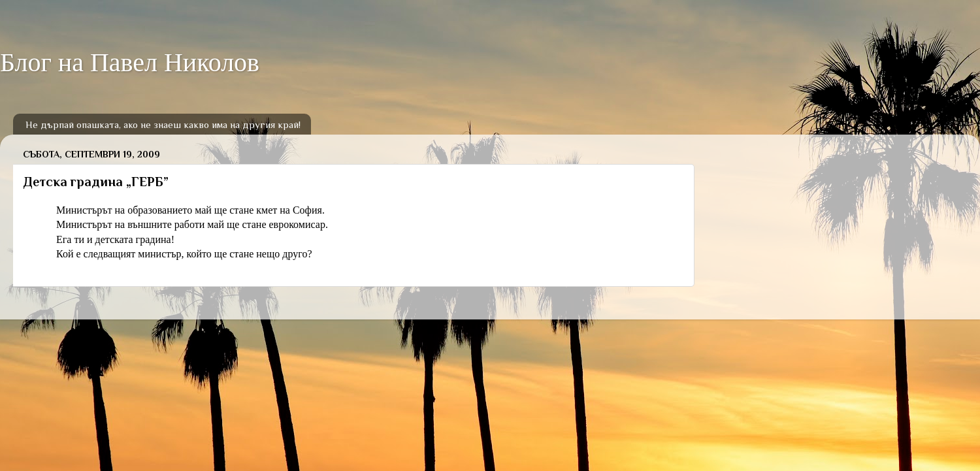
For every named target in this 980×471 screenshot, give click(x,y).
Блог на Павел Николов (130, 62)
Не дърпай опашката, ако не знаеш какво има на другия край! (163, 124)
